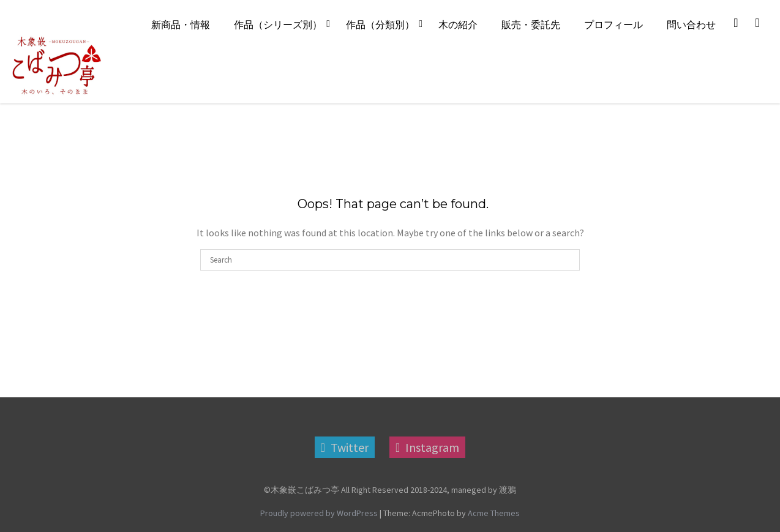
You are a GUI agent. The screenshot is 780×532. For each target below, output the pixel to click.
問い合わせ (691, 24)
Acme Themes (494, 513)
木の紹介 (458, 24)
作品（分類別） (380, 24)
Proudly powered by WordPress (319, 513)
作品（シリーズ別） (278, 24)
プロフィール (613, 24)
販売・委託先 (531, 24)
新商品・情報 (181, 24)
